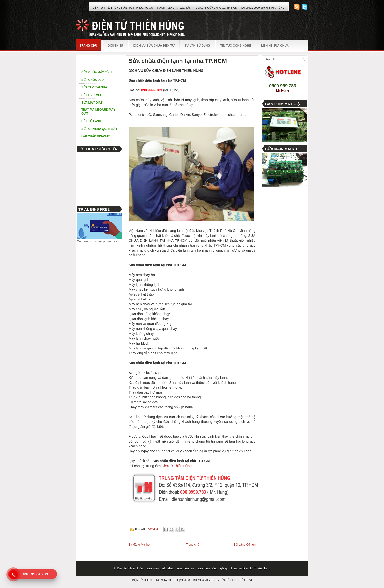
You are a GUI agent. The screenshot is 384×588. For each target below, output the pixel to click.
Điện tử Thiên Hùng (177, 466)
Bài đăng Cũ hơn (245, 545)
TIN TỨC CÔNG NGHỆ (236, 46)
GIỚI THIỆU (115, 46)
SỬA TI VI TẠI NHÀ (94, 87)
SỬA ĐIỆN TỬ (170, 580)
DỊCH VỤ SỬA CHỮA (96, 61)
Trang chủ (192, 545)
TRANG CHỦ (88, 46)
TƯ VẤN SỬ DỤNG (197, 46)
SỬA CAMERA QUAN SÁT (99, 129)
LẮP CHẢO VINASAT (96, 136)
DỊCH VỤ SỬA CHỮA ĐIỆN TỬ (154, 46)
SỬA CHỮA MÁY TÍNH (96, 72)
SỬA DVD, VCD (92, 95)
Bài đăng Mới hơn (140, 545)
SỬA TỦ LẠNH (91, 121)
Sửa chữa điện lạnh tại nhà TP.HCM (178, 61)
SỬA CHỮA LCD (92, 80)
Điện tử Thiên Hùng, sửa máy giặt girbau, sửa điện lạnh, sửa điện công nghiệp (172, 568)
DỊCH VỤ (154, 529)
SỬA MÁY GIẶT (92, 103)
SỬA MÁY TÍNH (208, 580)
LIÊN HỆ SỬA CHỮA (275, 46)
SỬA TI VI (246, 580)
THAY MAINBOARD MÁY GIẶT (98, 112)
